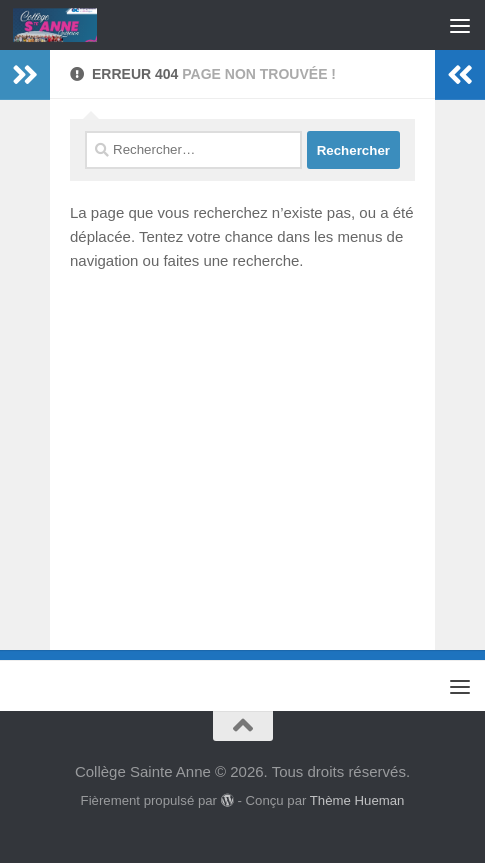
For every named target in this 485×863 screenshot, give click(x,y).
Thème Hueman (357, 800)
